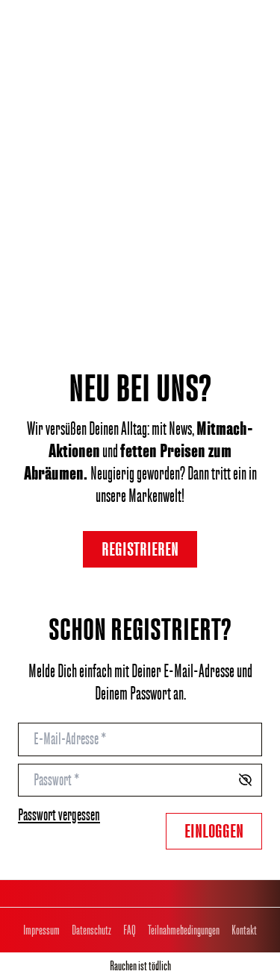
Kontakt (244, 930)
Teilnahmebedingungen (184, 930)
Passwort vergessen (59, 815)
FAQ (130, 930)
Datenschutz (91, 930)
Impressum (41, 930)
